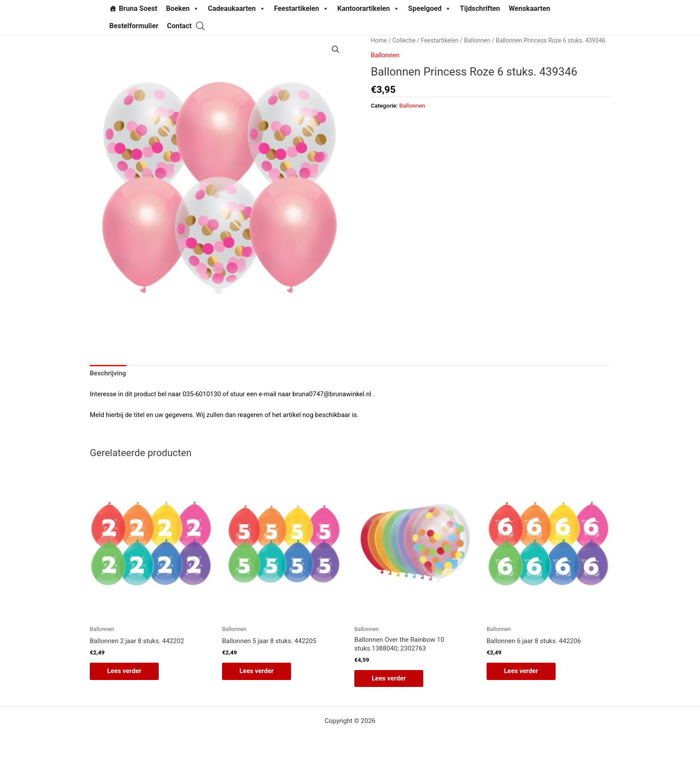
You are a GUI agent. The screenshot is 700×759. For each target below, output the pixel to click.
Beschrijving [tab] (108, 373)
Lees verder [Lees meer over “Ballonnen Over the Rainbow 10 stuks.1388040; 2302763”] (389, 678)
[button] (336, 49)
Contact (179, 26)
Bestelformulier (134, 26)
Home (379, 40)
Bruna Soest (138, 8)
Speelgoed (430, 9)
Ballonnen (477, 40)
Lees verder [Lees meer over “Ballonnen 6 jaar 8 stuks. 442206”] (521, 671)
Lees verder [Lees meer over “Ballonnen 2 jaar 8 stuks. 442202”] (124, 671)
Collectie (404, 40)
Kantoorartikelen (368, 9)
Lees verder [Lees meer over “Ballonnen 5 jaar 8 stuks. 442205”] (257, 671)
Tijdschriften (480, 8)
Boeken (183, 9)
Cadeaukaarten (236, 9)
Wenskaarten (530, 8)
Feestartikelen (301, 9)
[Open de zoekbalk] (200, 26)
